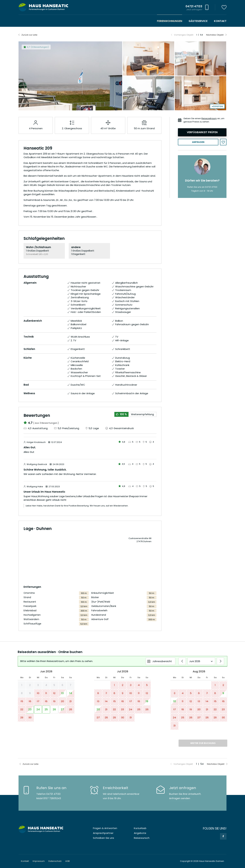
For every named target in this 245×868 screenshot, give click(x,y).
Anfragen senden (180, 798)
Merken (223, 142)
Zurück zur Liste (29, 35)
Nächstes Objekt (215, 35)
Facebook (223, 836)
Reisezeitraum (209, 118)
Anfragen (198, 142)
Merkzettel (224, 7)
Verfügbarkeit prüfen (202, 132)
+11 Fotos (217, 106)
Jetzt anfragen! (194, 9)
